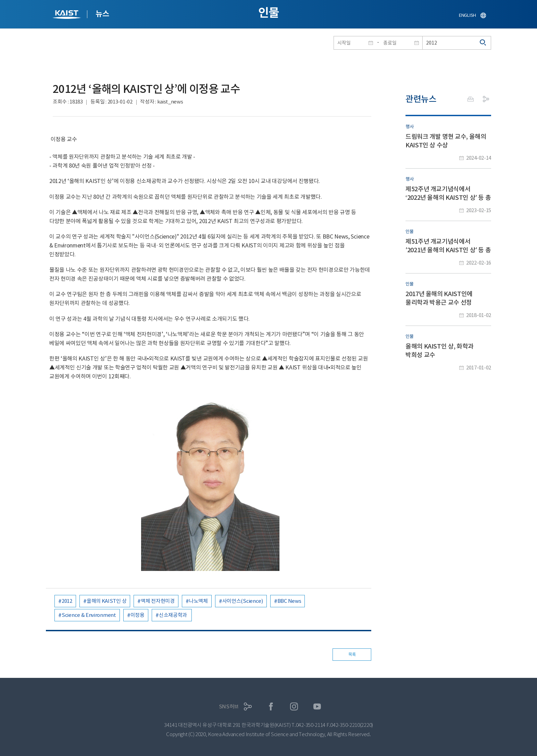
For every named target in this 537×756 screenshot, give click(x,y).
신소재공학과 (173, 615)
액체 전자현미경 (158, 601)
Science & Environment (89, 615)
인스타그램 (294, 706)
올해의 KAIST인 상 (107, 601)
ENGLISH (467, 15)
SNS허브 (229, 706)
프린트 (471, 99)
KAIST (67, 15)
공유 (486, 99)
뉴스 (102, 14)
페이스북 (271, 706)
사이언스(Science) (243, 601)
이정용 (138, 615)
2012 (67, 601)
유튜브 (317, 706)
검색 (483, 43)
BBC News (289, 601)
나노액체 (198, 601)
